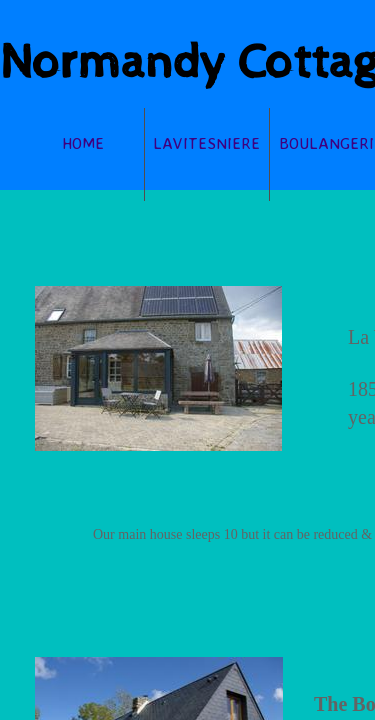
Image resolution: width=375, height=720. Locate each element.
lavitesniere (206, 143)
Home (83, 143)
